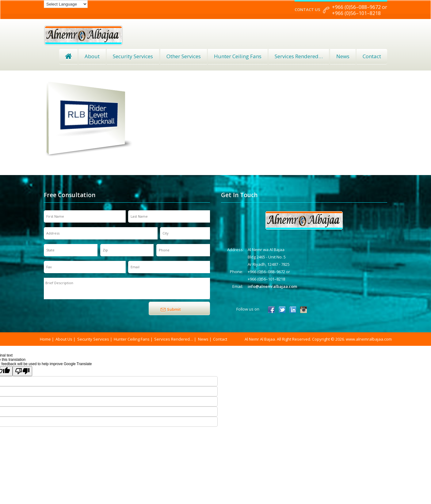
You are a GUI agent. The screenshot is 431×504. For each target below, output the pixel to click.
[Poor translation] (22, 371)
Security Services (133, 56)
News (343, 56)
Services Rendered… (174, 339)
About (92, 56)
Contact (372, 56)
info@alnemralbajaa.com (272, 286)
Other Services (184, 56)
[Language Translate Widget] (66, 4)
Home (68, 56)
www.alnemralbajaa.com (369, 339)
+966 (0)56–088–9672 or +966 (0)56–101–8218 (360, 10)
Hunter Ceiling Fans (238, 56)
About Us (64, 339)
